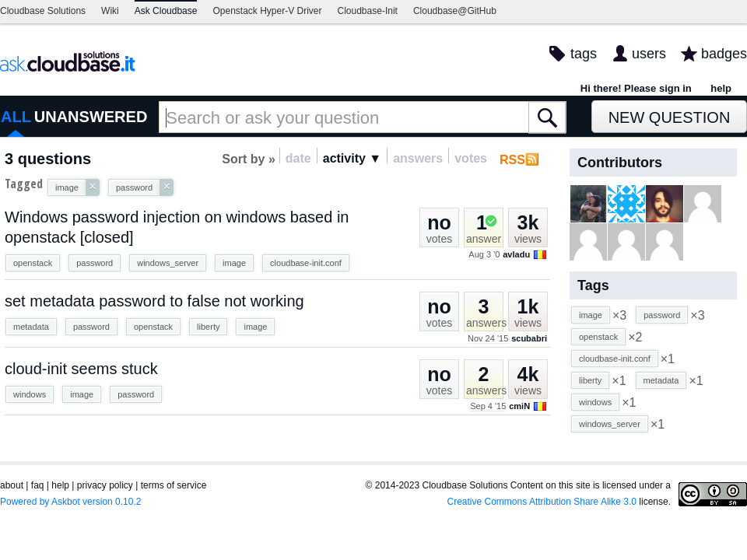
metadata (31, 327)
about (12, 485)
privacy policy (105, 485)
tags (584, 54)
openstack (33, 263)
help (721, 88)
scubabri (529, 338)
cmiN (519, 406)
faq (38, 485)
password (95, 263)
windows (30, 394)
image (234, 263)
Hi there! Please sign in (636, 88)
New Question (670, 117)
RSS (512, 160)
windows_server (168, 263)
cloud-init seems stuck (81, 369)
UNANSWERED (91, 117)
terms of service (174, 485)
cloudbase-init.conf (306, 263)
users (649, 54)
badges (724, 54)
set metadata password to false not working (154, 301)
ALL (16, 117)
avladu (516, 254)
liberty (208, 327)
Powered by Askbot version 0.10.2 (70, 502)
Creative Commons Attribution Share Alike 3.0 (542, 502)
